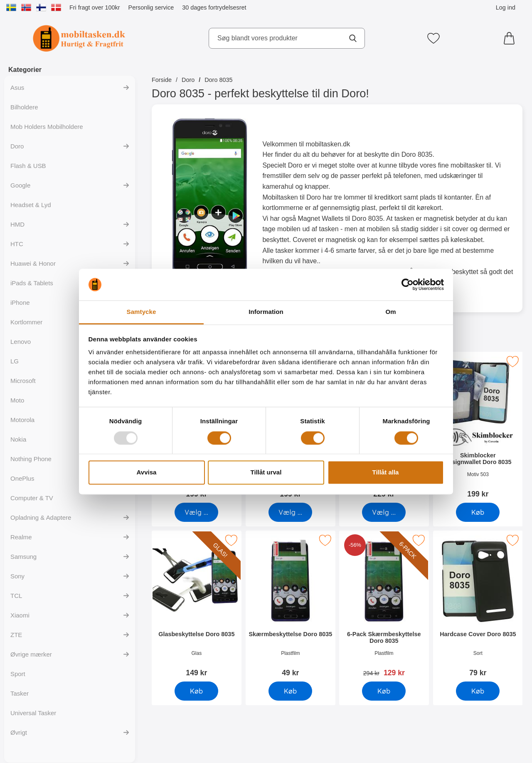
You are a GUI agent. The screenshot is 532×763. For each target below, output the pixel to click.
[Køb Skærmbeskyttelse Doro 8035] (290, 691)
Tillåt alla (386, 473)
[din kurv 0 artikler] (511, 38)
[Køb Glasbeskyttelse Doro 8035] (196, 691)
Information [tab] (266, 312)
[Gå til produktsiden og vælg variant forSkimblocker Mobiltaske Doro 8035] (196, 512)
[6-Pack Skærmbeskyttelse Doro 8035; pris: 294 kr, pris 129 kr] (384, 606)
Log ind (506, 7)
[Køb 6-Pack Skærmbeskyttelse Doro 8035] (384, 691)
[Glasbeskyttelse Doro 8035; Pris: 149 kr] (197, 606)
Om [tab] (390, 312)
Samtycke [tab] (142, 312)
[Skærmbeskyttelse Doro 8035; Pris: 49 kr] (291, 606)
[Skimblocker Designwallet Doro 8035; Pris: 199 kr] (478, 428)
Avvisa (147, 473)
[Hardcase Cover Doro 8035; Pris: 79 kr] (478, 606)
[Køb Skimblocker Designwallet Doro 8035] (478, 512)
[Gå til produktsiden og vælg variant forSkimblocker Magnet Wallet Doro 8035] (384, 512)
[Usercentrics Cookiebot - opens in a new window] (408, 284)
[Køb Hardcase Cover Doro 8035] (478, 691)
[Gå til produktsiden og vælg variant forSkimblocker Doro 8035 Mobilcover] (290, 512)
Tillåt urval (266, 473)
